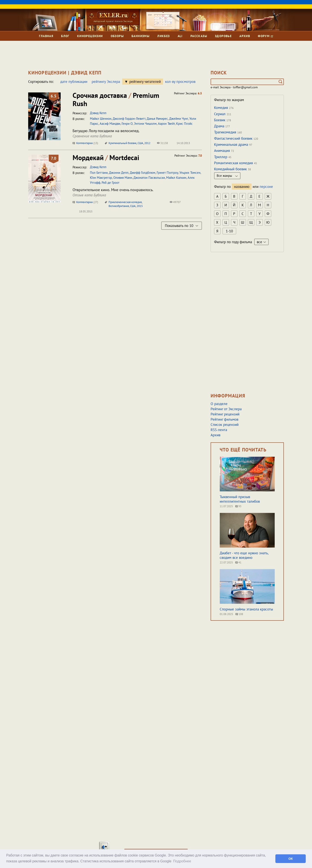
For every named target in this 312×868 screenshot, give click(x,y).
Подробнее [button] (182, 861)
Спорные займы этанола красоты (246, 609)
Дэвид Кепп (98, 113)
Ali (180, 36)
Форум (265, 36)
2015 (140, 206)
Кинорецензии (90, 36)
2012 (147, 143)
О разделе (219, 404)
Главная (46, 36)
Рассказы (199, 36)
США (140, 143)
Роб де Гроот (110, 183)
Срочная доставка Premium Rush (116, 99)
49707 (175, 202)
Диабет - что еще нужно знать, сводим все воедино (244, 555)
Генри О (127, 124)
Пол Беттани (99, 173)
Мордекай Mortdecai (106, 158)
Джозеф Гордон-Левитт (129, 119)
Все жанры (227, 176)
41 (238, 562)
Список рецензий (225, 425)
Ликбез (163, 36)
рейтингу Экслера (106, 82)
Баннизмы (141, 36)
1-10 (229, 231)
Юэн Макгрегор (101, 178)
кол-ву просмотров (180, 82)
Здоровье (223, 36)
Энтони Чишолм (145, 124)
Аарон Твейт (166, 124)
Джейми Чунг (179, 119)
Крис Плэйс (184, 124)
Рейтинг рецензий (225, 414)
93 (238, 506)
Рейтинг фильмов (224, 419)
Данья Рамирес (157, 119)
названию (242, 187)
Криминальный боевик (123, 143)
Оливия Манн (123, 178)
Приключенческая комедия (125, 202)
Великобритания (119, 206)
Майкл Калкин (176, 178)
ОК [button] (291, 859)
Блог (65, 36)
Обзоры (117, 36)
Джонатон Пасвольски (149, 178)
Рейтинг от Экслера (226, 409)
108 (239, 614)
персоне (266, 187)
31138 (162, 143)
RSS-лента (219, 430)
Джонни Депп (119, 173)
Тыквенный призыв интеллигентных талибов (240, 499)
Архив (245, 36)
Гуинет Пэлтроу (167, 173)
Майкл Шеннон (101, 119)
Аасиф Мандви (110, 124)
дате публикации (74, 82)
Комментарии (85, 143)
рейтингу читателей (145, 82)
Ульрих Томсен (190, 173)
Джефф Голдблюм (143, 173)
